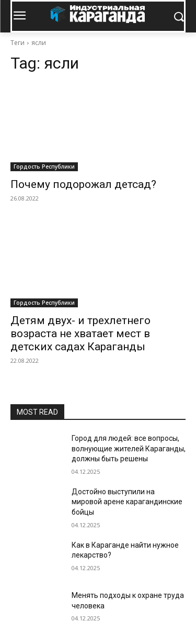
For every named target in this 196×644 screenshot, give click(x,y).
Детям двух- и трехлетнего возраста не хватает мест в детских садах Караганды (80, 334)
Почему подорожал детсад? (83, 184)
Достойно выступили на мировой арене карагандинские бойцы (127, 502)
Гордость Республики (44, 166)
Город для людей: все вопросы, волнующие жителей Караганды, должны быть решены (129, 448)
